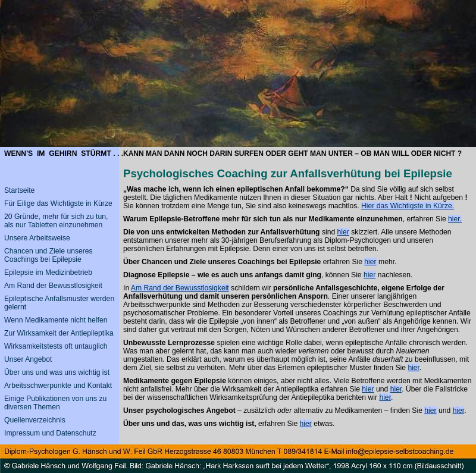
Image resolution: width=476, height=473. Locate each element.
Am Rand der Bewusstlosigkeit (180, 288)
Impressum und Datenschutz (50, 433)
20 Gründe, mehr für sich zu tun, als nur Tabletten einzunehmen (56, 221)
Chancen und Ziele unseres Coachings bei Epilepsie (48, 255)
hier (343, 232)
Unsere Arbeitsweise (37, 238)
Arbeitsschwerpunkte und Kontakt (58, 386)
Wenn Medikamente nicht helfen (56, 320)
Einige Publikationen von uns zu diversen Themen (55, 403)
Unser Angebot (28, 359)
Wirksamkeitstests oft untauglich (56, 346)
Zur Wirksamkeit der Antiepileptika (59, 333)
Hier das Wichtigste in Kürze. (408, 206)
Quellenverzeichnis (35, 420)
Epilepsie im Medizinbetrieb (48, 272)
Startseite (19, 190)
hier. (455, 219)
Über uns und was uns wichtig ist (57, 372)
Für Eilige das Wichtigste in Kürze (58, 203)
